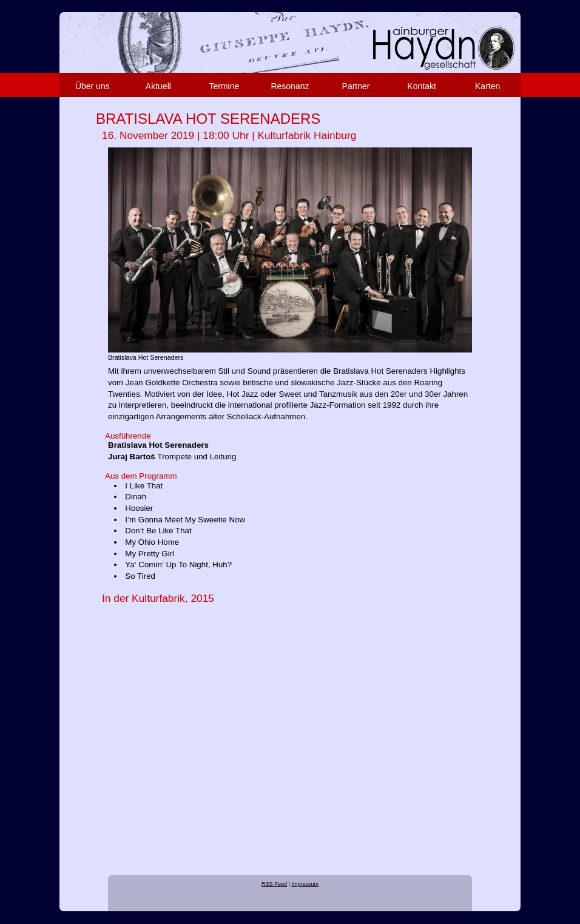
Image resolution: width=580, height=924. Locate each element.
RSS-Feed (274, 884)
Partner (356, 86)
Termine (224, 86)
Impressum (305, 884)
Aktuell (158, 86)
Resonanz (290, 86)
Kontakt (421, 86)
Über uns (93, 86)
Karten (487, 86)
